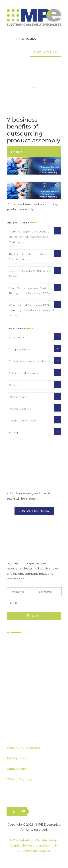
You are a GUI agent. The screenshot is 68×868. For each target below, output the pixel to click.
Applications (17, 338)
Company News (19, 349)
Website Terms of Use (23, 748)
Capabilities (19, 711)
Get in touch (46, 52)
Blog (14, 724)
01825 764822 (26, 39)
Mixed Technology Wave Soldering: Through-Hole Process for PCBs (31, 291)
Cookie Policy (17, 769)
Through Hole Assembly (28, 654)
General (14, 385)
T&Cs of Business (20, 779)
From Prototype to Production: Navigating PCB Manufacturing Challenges (29, 237)
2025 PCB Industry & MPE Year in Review (30, 274)
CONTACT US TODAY (34, 511)
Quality (16, 705)
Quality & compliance (22, 421)
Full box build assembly (24, 373)
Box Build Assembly (25, 660)
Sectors (16, 698)
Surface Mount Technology (30, 647)
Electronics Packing (24, 673)
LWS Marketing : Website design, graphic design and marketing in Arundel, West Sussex (34, 846)
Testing (13, 432)
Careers (16, 731)
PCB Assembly (21, 641)
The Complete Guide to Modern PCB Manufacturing (32, 257)
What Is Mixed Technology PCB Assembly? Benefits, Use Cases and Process (31, 310)
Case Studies (20, 718)
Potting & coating (20, 409)
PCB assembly (18, 397)
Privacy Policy (17, 758)
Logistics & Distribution (26, 667)
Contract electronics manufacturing (31, 361)
